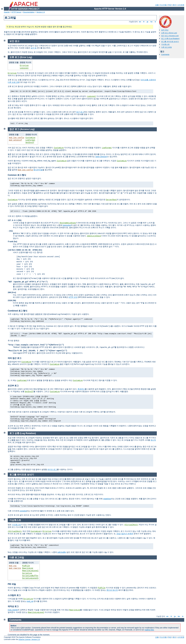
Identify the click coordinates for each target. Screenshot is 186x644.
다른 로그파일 (166, 47)
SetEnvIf (30, 143)
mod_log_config (17, 138)
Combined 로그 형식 (18, 311)
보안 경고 (165, 30)
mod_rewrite (15, 568)
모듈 (157, 5)
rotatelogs (107, 499)
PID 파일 (12, 584)
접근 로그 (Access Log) (170, 36)
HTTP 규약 (73, 297)
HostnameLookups (68, 223)
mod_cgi (13, 566)
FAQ (170, 5)
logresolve (67, 225)
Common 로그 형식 (17, 175)
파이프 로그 (52, 469)
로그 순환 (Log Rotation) (170, 39)
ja (148, 22)
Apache (7, 12)
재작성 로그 (13, 606)
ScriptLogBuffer (30, 576)
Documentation (29, 12)
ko (152, 22)
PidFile (26, 566)
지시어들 (163, 5)
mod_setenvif (15, 140)
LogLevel (24, 68)
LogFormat (30, 140)
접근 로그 (80, 112)
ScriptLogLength (30, 578)
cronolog (23, 511)
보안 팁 (34, 48)
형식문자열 (38, 170)
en (140, 22)
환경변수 (81, 389)
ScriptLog (27, 573)
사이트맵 (181, 5)
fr (144, 22)
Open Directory (101, 157)
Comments (165, 54)
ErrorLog (24, 66)
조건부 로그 (13, 386)
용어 (174, 5)
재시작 (153, 440)
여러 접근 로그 (15, 358)
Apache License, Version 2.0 (29, 639)
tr (155, 22)
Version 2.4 (41, 12)
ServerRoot (111, 200)
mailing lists (149, 630)
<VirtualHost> (131, 525)
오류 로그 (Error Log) (169, 33)
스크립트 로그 (14, 595)
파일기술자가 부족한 (125, 534)
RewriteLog (28, 568)
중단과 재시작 (112, 590)
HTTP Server (16, 12)
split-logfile (62, 552)
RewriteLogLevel (30, 571)
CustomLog (30, 138)
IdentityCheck (94, 236)
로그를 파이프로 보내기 (170, 42)
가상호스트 (165, 44)
